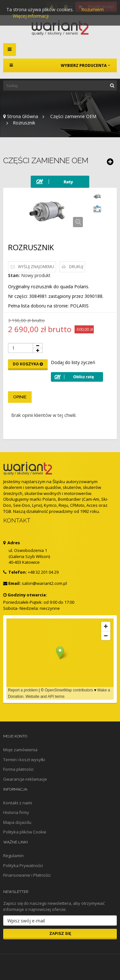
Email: (12, 583)
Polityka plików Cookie (25, 832)
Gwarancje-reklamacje (25, 779)
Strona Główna (21, 116)
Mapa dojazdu (17, 822)
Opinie (20, 397)
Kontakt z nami (18, 803)
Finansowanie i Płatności (27, 875)
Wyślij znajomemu (36, 267)
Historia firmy (16, 812)
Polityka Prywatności (23, 865)
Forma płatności (18, 769)
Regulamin (13, 856)
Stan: (14, 275)
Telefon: (15, 572)
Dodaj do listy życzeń (73, 362)
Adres (12, 543)
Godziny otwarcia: (25, 595)
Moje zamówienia (20, 750)
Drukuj (76, 267)
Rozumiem (92, 9)
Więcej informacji (31, 16)
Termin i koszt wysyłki (24, 760)
